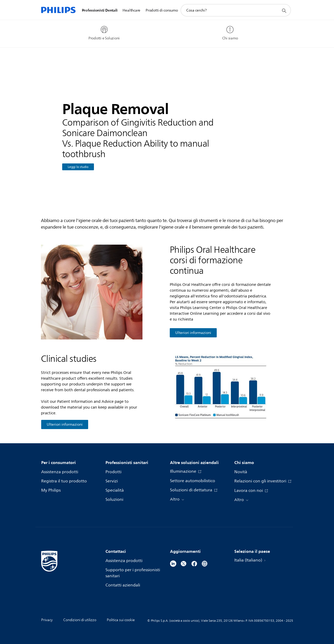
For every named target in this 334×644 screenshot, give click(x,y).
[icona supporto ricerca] (284, 11)
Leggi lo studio (78, 167)
